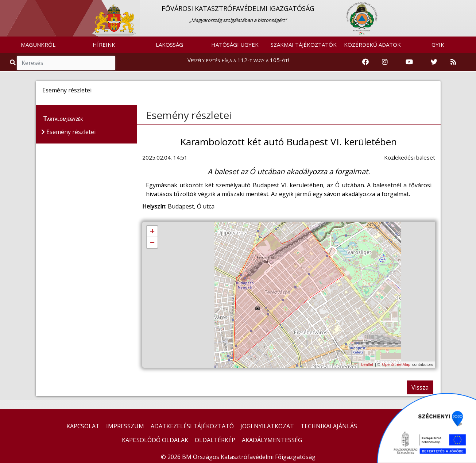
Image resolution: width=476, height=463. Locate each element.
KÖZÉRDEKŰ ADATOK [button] (372, 45)
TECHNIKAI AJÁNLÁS (329, 426)
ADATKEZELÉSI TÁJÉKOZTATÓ (192, 426)
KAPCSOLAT (83, 426)
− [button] (152, 243)
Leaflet (367, 364)
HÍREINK (104, 45)
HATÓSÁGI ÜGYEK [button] (235, 45)
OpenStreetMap (396, 364)
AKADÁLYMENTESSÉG (272, 440)
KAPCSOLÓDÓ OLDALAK (155, 440)
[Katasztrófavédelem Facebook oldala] (365, 62)
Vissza (420, 387)
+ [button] (152, 232)
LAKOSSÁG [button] (169, 45)
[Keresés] (66, 63)
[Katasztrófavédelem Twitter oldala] (434, 62)
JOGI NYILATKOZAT (267, 426)
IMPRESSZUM (125, 426)
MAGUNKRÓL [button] (38, 45)
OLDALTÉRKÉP (215, 440)
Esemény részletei (189, 115)
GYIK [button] (438, 45)
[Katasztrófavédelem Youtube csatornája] (409, 62)
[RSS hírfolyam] (453, 62)
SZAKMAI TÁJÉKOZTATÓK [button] (304, 45)
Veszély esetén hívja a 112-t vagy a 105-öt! (238, 60)
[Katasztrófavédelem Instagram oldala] (385, 62)
